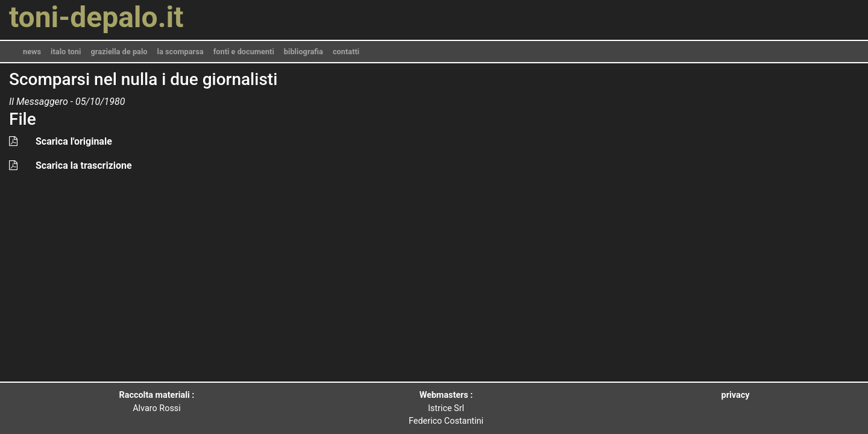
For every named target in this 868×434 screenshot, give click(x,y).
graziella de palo (119, 52)
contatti (346, 52)
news (32, 52)
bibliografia (303, 52)
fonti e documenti (244, 52)
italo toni (66, 52)
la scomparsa (181, 52)
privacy (736, 395)
